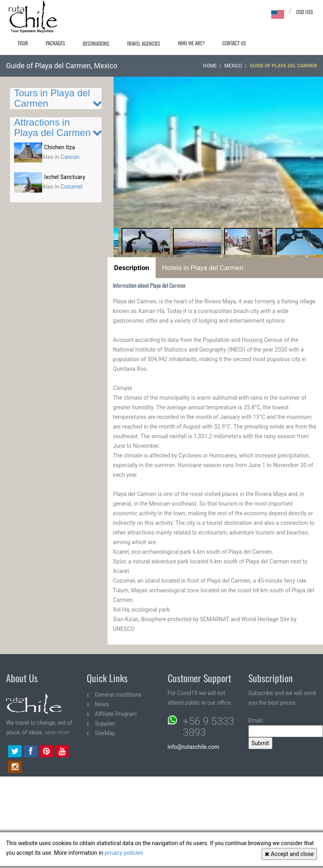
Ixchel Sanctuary (65, 177)
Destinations (96, 43)
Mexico (233, 66)
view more (57, 732)
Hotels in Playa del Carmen (203, 268)
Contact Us (234, 43)
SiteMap (105, 733)
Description (131, 268)
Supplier (105, 724)
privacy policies (124, 853)
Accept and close (289, 854)
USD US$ (305, 12)
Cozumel (72, 187)
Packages (55, 43)
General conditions (118, 695)
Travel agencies (143, 43)
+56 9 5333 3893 (209, 727)
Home (210, 66)
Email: (286, 727)
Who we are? (191, 43)
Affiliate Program (116, 714)
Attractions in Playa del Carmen (52, 127)
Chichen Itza (60, 147)
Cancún (70, 157)
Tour (23, 43)
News (102, 704)
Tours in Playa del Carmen (52, 98)
